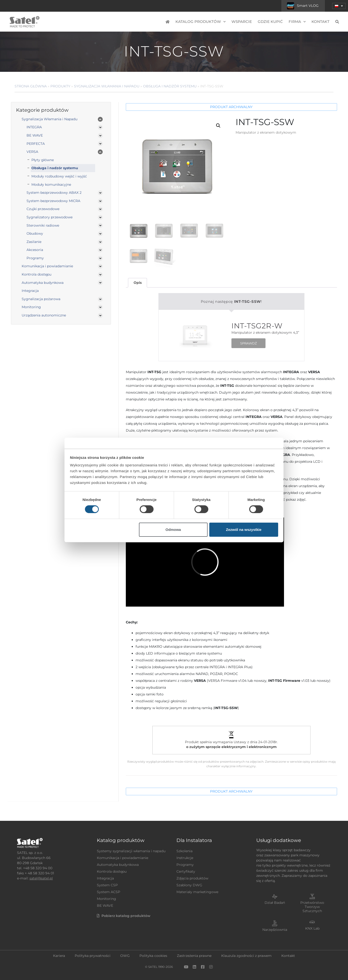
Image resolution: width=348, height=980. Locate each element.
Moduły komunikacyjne (51, 185)
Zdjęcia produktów (192, 878)
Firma (297, 22)
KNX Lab (312, 928)
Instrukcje (185, 858)
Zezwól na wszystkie (244, 530)
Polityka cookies (153, 956)
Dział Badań (275, 903)
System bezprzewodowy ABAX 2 (54, 193)
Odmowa (173, 530)
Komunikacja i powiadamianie (47, 266)
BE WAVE (35, 135)
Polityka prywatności (93, 956)
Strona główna (31, 86)
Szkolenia (184, 851)
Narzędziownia (275, 930)
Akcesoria (35, 250)
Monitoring (31, 307)
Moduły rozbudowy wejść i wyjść (59, 176)
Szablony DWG (189, 885)
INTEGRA (34, 127)
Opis (138, 283)
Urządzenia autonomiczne (44, 315)
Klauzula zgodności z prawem (246, 956)
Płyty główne (43, 160)
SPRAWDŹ (248, 343)
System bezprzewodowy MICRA (53, 201)
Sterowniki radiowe (43, 225)
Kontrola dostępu (37, 274)
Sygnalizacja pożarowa (41, 299)
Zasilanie (34, 242)
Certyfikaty (186, 871)
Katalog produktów (201, 22)
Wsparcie (242, 22)
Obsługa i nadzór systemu (170, 86)
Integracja (30, 291)
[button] (339, 6)
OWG (125, 956)
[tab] (137, 283)
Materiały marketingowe (197, 892)
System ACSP (109, 892)
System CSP (107, 885)
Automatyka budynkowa (43, 283)
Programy (35, 258)
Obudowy (35, 233)
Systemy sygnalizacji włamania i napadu (131, 851)
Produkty (60, 86)
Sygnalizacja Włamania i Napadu (107, 86)
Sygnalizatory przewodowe (50, 217)
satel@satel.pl (41, 878)
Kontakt (321, 22)
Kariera (59, 956)
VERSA (32, 152)
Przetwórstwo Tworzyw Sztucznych (312, 907)
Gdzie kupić (270, 22)
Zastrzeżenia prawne (194, 956)
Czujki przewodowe (43, 209)
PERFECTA (36, 144)
